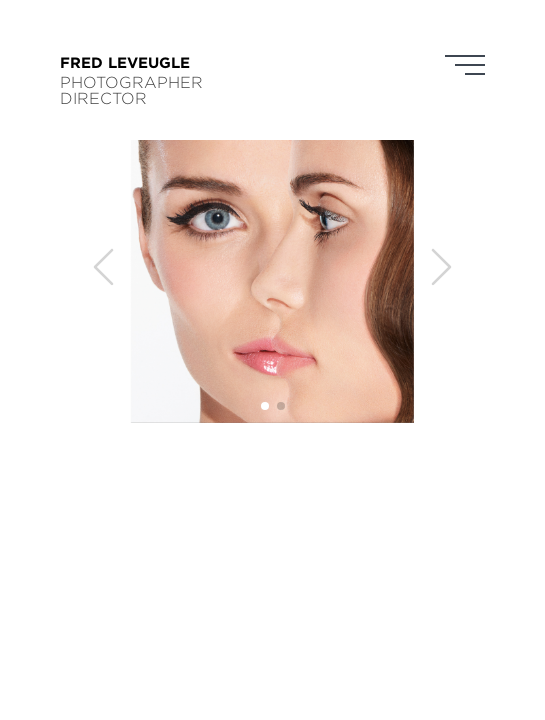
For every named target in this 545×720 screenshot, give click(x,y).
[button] (265, 406)
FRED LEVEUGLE (125, 62)
